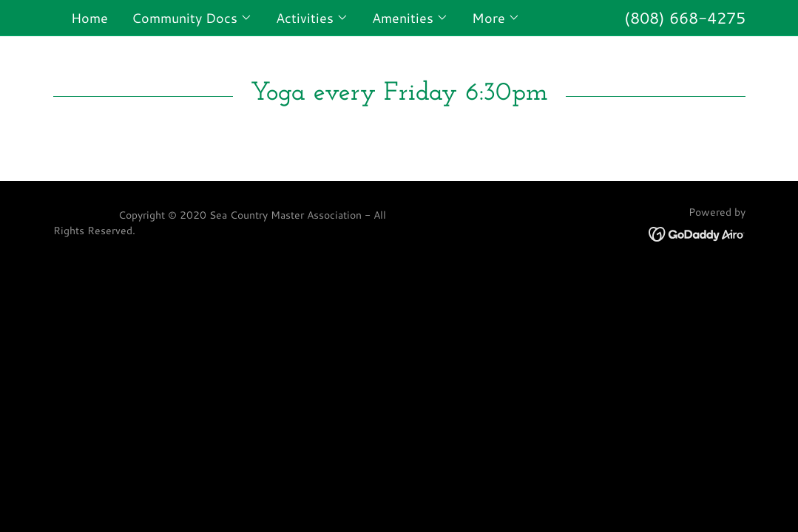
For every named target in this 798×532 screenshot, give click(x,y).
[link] (697, 233)
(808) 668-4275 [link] (685, 18)
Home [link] (89, 18)
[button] (192, 18)
